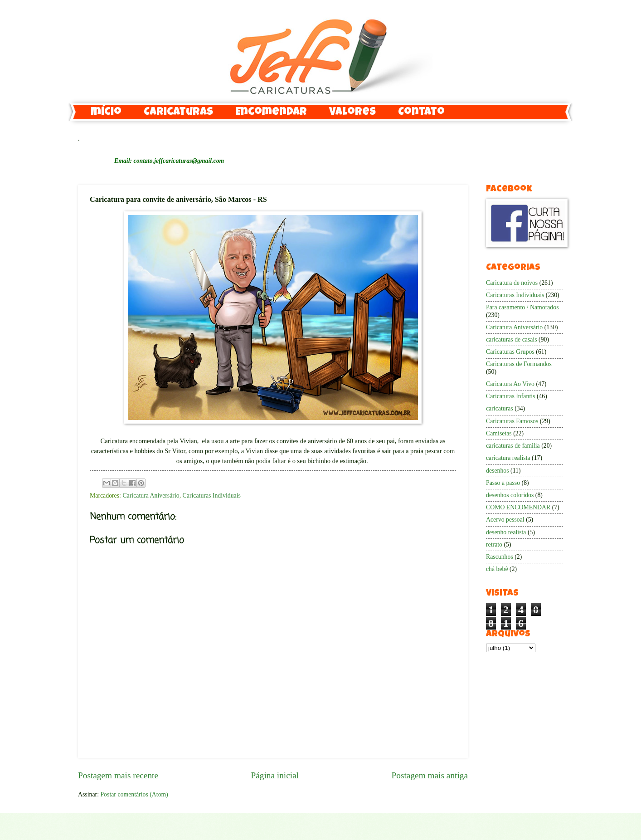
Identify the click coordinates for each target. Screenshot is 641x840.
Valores (352, 112)
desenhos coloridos (510, 495)
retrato (494, 545)
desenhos (498, 471)
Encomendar (271, 112)
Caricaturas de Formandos (519, 364)
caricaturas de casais (512, 339)
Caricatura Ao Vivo (510, 384)
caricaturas (500, 408)
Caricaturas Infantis (510, 396)
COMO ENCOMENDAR (518, 507)
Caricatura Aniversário (151, 496)
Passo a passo (503, 483)
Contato (421, 112)
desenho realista (506, 532)
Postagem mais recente (118, 775)
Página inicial (275, 775)
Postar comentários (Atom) (134, 794)
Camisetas (499, 433)
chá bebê (497, 569)
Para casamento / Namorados (522, 307)
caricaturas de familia (513, 446)
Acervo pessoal (505, 520)
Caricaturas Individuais (212, 496)
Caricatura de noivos (512, 283)
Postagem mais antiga (430, 775)
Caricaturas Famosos (512, 421)
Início (106, 112)
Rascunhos (500, 557)
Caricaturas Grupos (510, 352)
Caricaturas (178, 112)
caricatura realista (508, 458)
